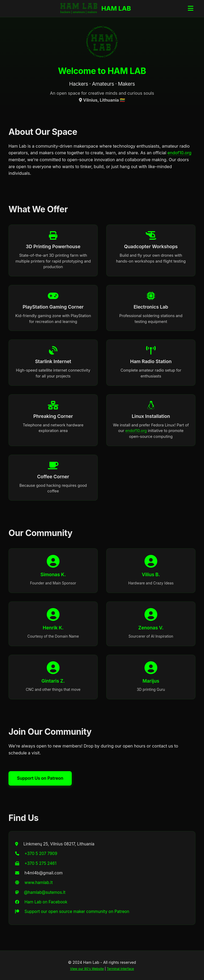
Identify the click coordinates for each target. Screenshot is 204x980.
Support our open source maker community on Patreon (77, 912)
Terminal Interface (120, 969)
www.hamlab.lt (39, 883)
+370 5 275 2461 (40, 863)
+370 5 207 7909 (41, 854)
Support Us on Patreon (40, 778)
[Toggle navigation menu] (191, 9)
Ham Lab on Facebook (46, 902)
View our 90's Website (87, 969)
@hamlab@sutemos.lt (45, 892)
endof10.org (179, 153)
